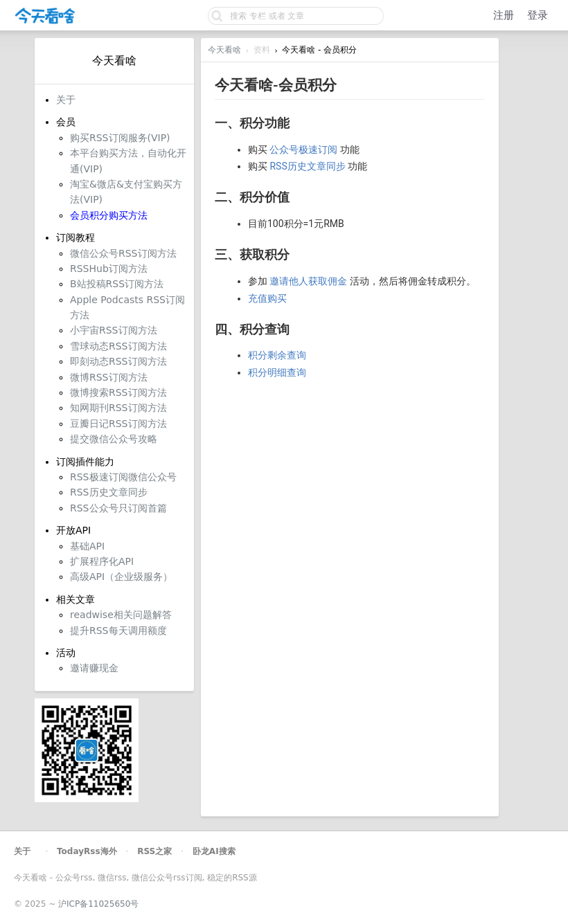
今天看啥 (224, 50)
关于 (22, 851)
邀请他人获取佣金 (308, 281)
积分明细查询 (277, 372)
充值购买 (267, 298)
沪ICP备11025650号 (98, 904)
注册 (504, 15)
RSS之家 (154, 851)
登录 (538, 15)
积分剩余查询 (277, 355)
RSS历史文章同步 (307, 166)
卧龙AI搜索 (214, 851)
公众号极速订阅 (303, 150)
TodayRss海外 (87, 851)
